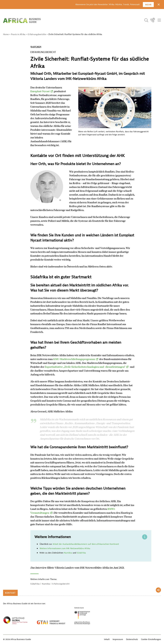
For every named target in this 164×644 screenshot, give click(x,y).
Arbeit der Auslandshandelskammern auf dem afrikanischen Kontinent (86, 544)
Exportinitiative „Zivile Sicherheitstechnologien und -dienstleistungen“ (85, 367)
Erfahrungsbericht (61, 584)
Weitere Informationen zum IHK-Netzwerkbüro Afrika (65, 548)
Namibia (68, 553)
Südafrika (81, 553)
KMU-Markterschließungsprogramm (74, 359)
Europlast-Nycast (40, 91)
